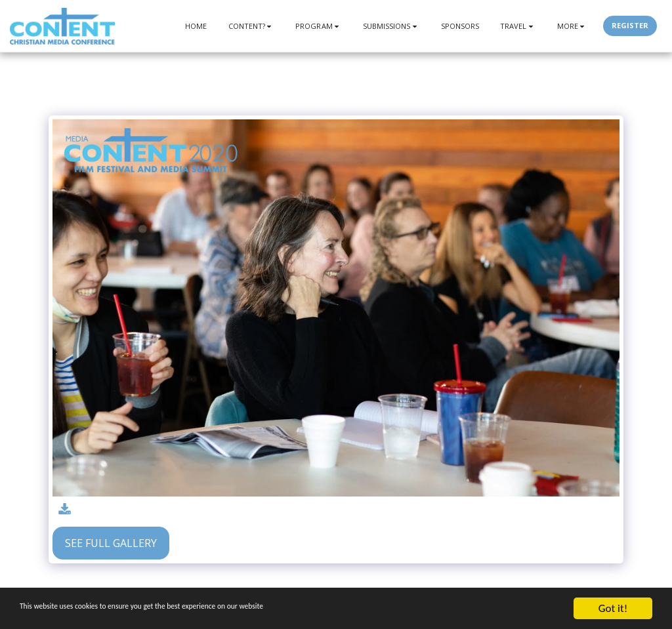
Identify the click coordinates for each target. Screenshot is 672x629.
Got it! (613, 608)
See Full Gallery (111, 543)
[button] (252, 26)
